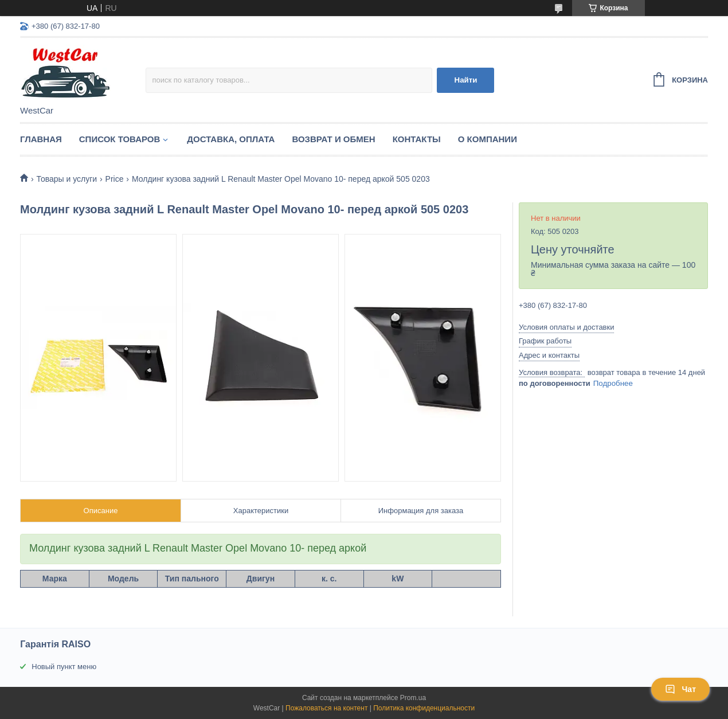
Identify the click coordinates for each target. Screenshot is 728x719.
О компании (488, 139)
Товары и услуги (66, 179)
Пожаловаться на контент (326, 708)
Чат (680, 689)
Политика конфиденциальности (424, 708)
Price (115, 179)
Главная (41, 139)
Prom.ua (413, 698)
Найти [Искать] (466, 80)
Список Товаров (120, 139)
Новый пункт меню (64, 667)
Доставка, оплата (231, 139)
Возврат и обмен (333, 139)
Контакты (417, 139)
